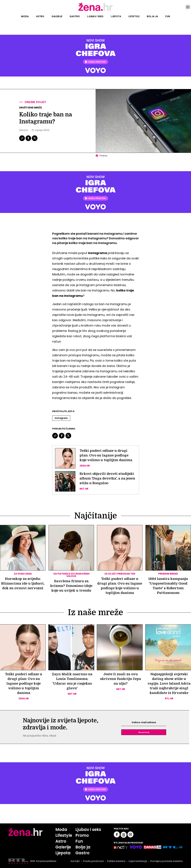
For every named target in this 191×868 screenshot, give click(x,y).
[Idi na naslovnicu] (95, 11)
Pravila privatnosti (93, 861)
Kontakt (75, 861)
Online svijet (35, 102)
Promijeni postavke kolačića (166, 861)
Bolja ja (152, 16)
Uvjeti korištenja (138, 861)
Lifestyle (134, 16)
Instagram (61, 418)
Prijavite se (144, 732)
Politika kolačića (116, 861)
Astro (40, 16)
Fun (168, 16)
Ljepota (116, 16)
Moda (25, 16)
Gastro (75, 16)
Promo (82, 835)
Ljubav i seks (95, 16)
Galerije (57, 16)
